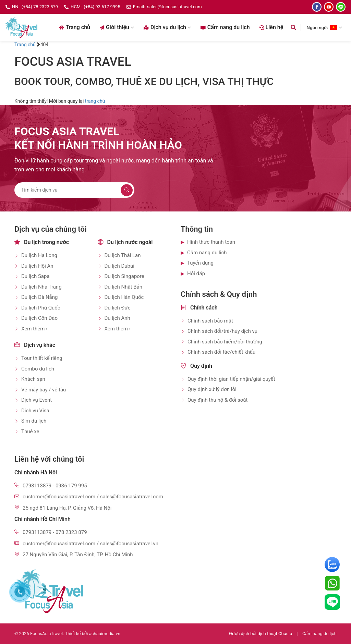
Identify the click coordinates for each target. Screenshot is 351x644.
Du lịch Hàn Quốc (124, 297)
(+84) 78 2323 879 (40, 7)
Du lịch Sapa (35, 276)
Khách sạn (33, 379)
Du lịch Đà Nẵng (39, 297)
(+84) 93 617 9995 (102, 7)
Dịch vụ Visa (35, 411)
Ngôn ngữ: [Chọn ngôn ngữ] (324, 27)
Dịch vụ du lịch (167, 27)
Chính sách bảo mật (210, 321)
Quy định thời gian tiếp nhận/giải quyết (231, 379)
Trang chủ (75, 27)
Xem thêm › (34, 329)
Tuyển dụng (200, 263)
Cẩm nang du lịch (225, 27)
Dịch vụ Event (37, 400)
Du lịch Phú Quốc (41, 308)
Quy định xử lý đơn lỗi (212, 389)
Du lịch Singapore (124, 276)
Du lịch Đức (118, 308)
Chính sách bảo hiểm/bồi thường (225, 342)
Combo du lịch (38, 369)
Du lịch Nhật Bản (124, 287)
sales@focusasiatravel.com (174, 7)
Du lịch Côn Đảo (39, 318)
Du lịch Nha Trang (41, 287)
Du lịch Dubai (119, 266)
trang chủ (95, 101)
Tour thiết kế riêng (42, 358)
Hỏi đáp (196, 274)
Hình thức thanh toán (211, 242)
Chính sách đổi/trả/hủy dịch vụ (222, 331)
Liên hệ (271, 27)
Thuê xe (30, 432)
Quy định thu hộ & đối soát (217, 400)
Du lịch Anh (117, 318)
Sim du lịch (34, 421)
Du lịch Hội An (37, 266)
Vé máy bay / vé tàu (44, 390)
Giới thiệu (117, 27)
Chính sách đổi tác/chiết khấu (221, 352)
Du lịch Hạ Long (39, 255)
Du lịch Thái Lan (123, 255)
